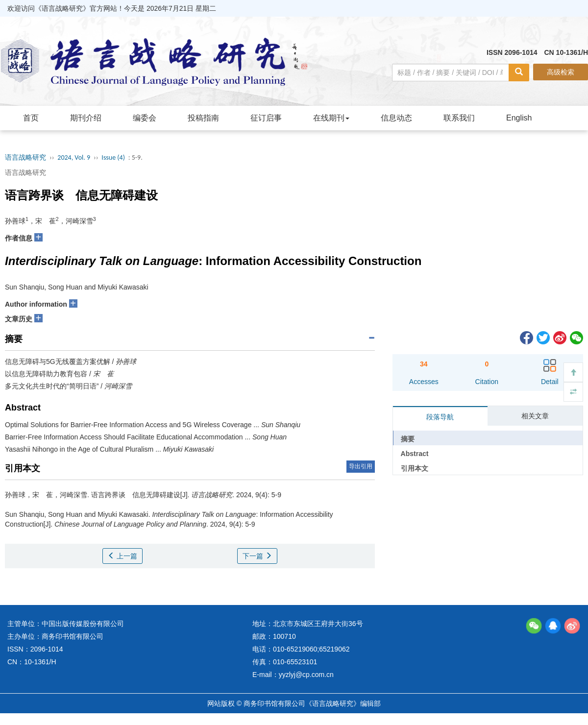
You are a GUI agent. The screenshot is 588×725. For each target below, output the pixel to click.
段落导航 (440, 417)
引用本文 (415, 468)
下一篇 (257, 556)
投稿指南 (203, 118)
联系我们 (459, 118)
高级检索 (561, 72)
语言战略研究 (25, 157)
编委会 (145, 118)
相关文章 (535, 416)
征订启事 (266, 118)
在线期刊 (331, 118)
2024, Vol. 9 (74, 157)
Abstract (415, 454)
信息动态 (396, 118)
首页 (31, 118)
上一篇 (122, 556)
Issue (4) (113, 157)
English (519, 118)
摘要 (408, 439)
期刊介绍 (86, 118)
